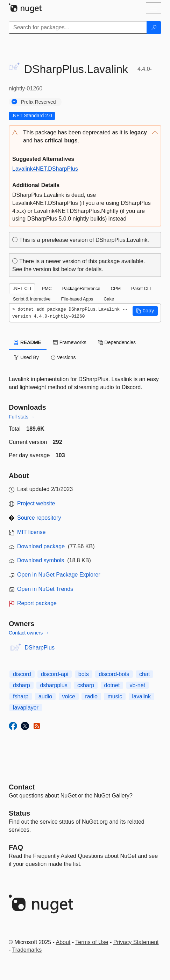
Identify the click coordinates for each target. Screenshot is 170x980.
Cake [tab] (109, 299)
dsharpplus (54, 685)
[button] (85, 137)
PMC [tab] (47, 288)
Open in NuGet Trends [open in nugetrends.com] (45, 589)
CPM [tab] (116, 288)
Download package (41, 546)
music (115, 696)
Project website (36, 503)
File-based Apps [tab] (77, 299)
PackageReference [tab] (81, 288)
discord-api (55, 674)
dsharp (22, 685)
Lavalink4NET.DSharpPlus (45, 169)
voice (69, 696)
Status (19, 813)
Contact (22, 787)
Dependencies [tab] (117, 342)
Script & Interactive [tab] (32, 299)
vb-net (137, 685)
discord (22, 674)
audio (45, 696)
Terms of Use (92, 942)
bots (84, 674)
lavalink (141, 696)
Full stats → (22, 417)
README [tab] (28, 342)
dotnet (112, 685)
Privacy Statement (136, 942)
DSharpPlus (40, 648)
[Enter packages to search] (78, 28)
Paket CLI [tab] (141, 288)
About (63, 942)
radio (91, 696)
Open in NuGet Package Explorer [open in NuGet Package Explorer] (59, 575)
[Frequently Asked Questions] (16, 847)
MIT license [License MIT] (31, 532)
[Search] (154, 28)
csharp (86, 685)
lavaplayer (26, 708)
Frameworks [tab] (70, 342)
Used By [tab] (26, 357)
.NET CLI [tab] (22, 288)
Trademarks (27, 950)
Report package (37, 603)
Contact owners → (29, 633)
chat (144, 674)
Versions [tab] (63, 357)
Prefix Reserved (38, 102)
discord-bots (114, 674)
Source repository (39, 518)
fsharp (21, 696)
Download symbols (41, 560)
